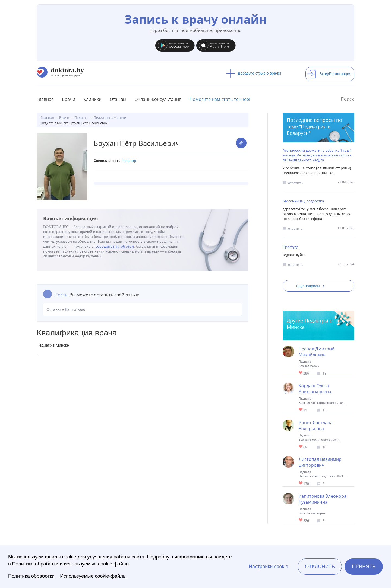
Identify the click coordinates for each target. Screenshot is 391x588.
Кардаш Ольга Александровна (315, 389)
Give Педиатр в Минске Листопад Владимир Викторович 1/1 (301, 483)
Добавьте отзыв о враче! (254, 73)
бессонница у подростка (303, 201)
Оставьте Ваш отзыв (143, 309)
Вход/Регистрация (329, 74)
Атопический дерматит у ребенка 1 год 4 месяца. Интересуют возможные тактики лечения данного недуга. (317, 155)
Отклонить (320, 567)
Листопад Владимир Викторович (320, 462)
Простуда (291, 247)
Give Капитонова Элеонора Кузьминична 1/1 (301, 520)
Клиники (92, 99)
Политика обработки (31, 576)
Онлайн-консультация (158, 99)
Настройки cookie (268, 567)
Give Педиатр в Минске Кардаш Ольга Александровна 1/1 (301, 410)
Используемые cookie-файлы (93, 576)
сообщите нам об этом (115, 246)
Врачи (69, 99)
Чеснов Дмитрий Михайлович (317, 352)
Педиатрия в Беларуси (309, 130)
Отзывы (118, 99)
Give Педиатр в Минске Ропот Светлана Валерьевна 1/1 (301, 447)
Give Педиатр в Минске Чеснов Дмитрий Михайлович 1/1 (301, 373)
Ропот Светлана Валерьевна (316, 426)
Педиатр (129, 161)
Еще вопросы (312, 286)
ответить (295, 183)
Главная (45, 99)
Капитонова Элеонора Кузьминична (323, 499)
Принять (364, 567)
